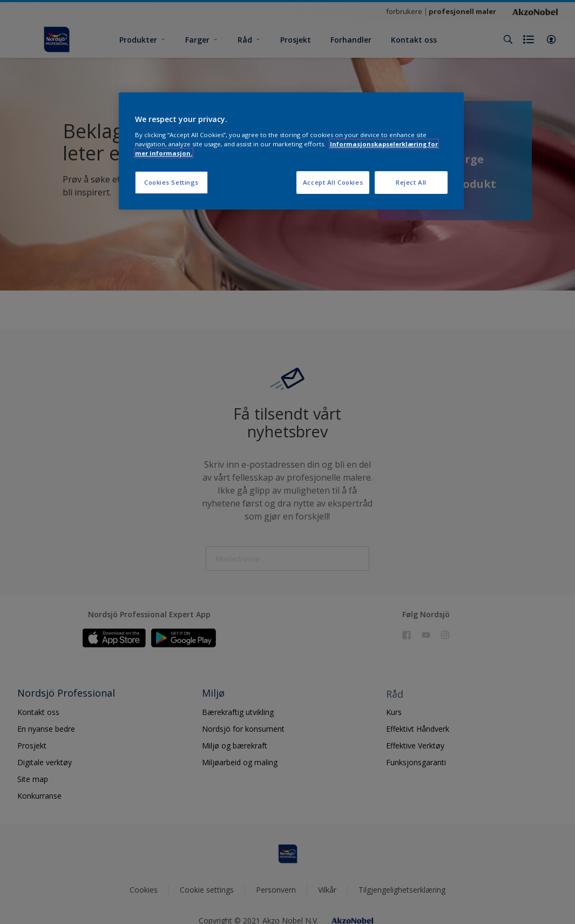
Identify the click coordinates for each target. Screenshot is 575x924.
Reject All (411, 182)
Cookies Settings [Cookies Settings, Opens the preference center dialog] (171, 182)
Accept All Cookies (333, 182)
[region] (291, 151)
